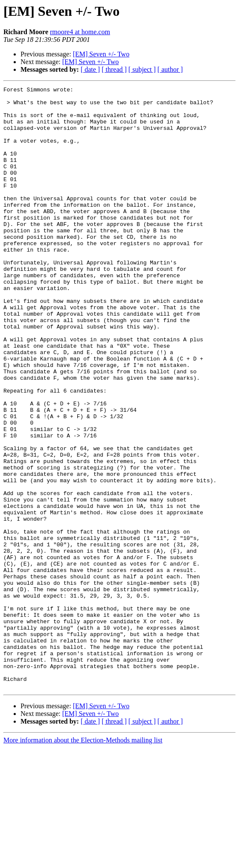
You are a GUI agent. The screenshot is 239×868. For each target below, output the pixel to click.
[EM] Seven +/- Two (101, 54)
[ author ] (170, 69)
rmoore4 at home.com (80, 32)
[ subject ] (142, 69)
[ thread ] (114, 69)
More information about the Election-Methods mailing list (83, 861)
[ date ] (90, 69)
